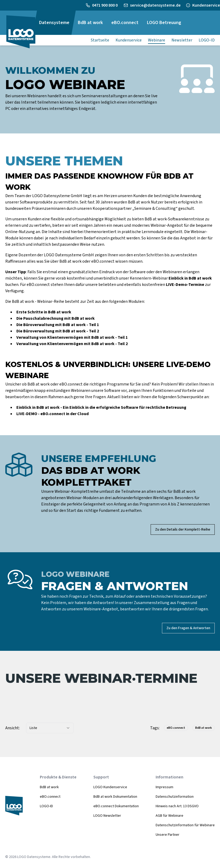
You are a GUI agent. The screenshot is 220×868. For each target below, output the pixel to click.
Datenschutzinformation (175, 797)
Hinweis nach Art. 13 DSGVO (177, 806)
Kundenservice (206, 5)
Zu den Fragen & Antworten (188, 628)
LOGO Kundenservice (110, 787)
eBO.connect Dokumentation (116, 806)
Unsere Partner (168, 835)
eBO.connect (50, 797)
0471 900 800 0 (105, 5)
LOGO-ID (46, 806)
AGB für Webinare (169, 816)
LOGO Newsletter (107, 816)
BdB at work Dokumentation (115, 797)
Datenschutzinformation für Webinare (185, 825)
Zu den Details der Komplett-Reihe (183, 530)
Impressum (164, 787)
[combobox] (50, 728)
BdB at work (49, 787)
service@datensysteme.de (155, 5)
